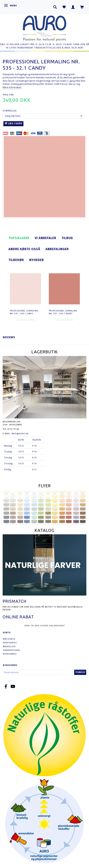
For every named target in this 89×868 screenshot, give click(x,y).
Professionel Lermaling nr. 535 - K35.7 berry (63, 312)
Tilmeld (80, 672)
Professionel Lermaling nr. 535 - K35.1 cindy (24, 312)
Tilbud (67, 238)
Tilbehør (16, 260)
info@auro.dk (20, 434)
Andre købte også (24, 249)
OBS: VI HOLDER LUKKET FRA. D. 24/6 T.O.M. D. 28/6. (31, 44)
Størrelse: (10, 111)
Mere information (12, 87)
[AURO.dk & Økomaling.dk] (45, 27)
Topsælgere (19, 238)
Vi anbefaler (45, 238)
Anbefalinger (57, 249)
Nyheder (37, 260)
